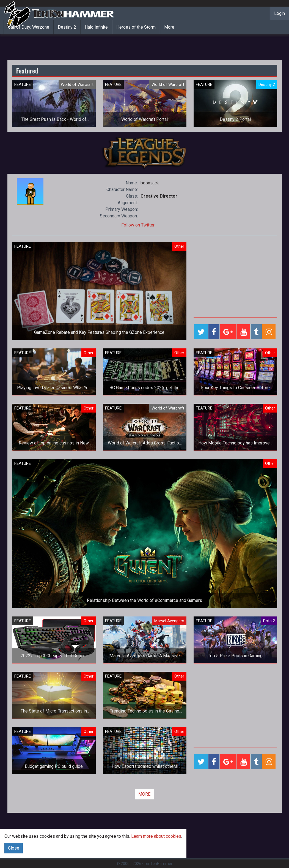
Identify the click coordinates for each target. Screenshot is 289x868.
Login (280, 13)
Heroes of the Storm (136, 27)
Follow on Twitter (138, 225)
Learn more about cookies (156, 836)
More (169, 27)
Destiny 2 (67, 27)
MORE (144, 794)
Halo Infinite (96, 27)
